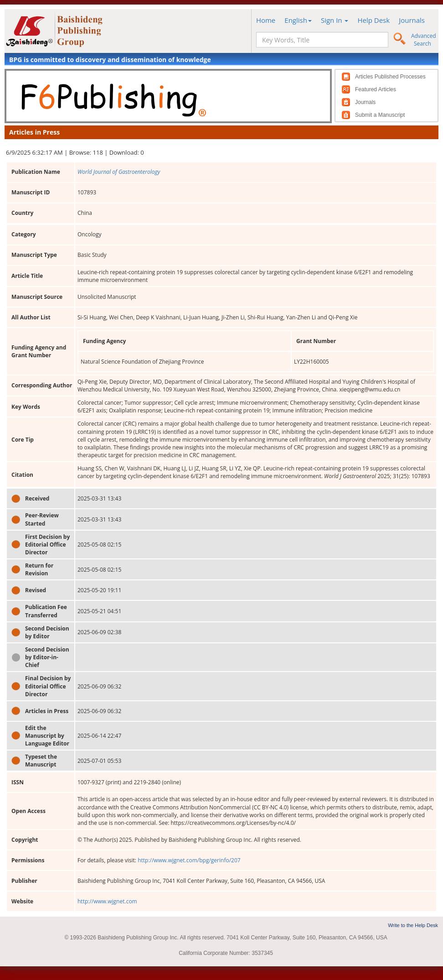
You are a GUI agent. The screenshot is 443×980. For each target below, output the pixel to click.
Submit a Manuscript (380, 115)
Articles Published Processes (390, 77)
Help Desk (373, 20)
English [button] (298, 20)
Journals (412, 20)
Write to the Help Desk (413, 925)
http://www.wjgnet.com (107, 901)
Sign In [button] (335, 20)
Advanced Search (424, 40)
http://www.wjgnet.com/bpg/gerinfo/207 (189, 860)
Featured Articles (376, 89)
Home (266, 20)
